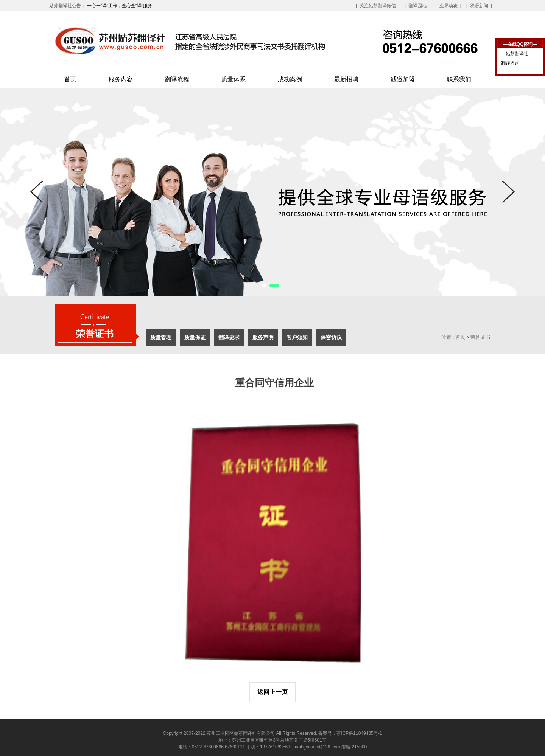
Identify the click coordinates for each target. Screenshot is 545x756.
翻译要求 (229, 337)
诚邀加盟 (403, 79)
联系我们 (459, 79)
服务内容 (121, 79)
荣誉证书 (480, 337)
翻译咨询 (510, 63)
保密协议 (331, 337)
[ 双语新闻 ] (479, 6)
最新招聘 (346, 79)
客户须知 (297, 337)
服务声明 (263, 337)
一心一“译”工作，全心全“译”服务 (120, 6)
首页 (70, 79)
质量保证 (195, 337)
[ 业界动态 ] (448, 6)
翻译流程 (177, 79)
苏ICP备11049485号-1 (359, 733)
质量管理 (161, 337)
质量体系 (234, 79)
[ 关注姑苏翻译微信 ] (378, 6)
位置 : (448, 337)
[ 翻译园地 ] (417, 6)
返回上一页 (272, 692)
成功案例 (290, 79)
